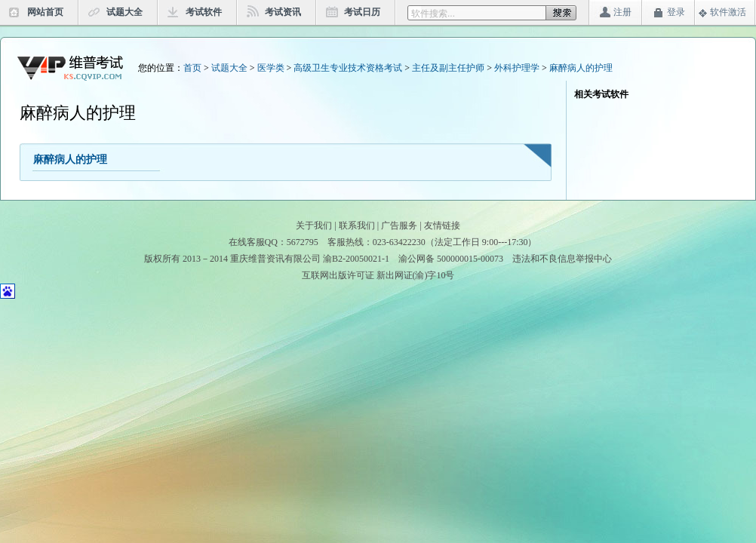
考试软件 (204, 12)
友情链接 (442, 225)
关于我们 (314, 225)
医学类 (271, 68)
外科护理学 (517, 68)
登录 (676, 12)
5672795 (303, 242)
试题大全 (124, 12)
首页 (192, 68)
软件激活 (728, 12)
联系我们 (357, 225)
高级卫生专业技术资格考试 (348, 68)
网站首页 (45, 12)
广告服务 (399, 225)
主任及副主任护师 (448, 68)
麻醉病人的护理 (581, 68)
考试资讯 (283, 12)
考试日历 (362, 12)
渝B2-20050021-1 (356, 259)
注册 (622, 12)
